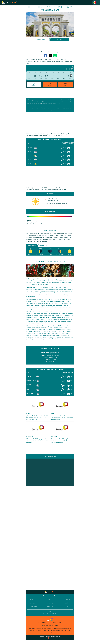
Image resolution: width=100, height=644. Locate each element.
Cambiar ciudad (40, 40)
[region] (50, 46)
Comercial (47, 614)
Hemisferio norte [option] (32, 246)
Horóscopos (50, 606)
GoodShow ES (33, 606)
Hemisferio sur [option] (43, 246)
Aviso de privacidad (53, 626)
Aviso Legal (45, 626)
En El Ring (50, 603)
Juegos (69, 606)
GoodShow (68, 603)
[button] (98, 2)
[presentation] (71, 76)
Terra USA (32, 603)
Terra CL (32, 600)
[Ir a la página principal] (9, 2)
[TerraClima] (95, 2)
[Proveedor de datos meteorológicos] (50, 638)
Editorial (54, 614)
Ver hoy (60, 40)
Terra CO (50, 600)
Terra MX (68, 600)
